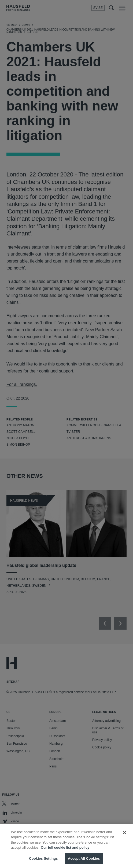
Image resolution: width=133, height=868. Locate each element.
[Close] (124, 837)
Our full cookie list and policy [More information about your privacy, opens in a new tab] (65, 852)
